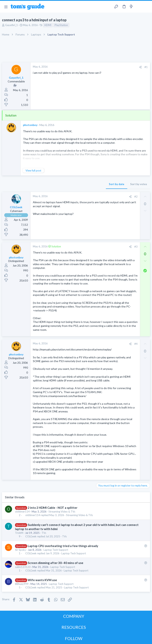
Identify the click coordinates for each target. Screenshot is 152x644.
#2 (136, 197)
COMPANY (74, 616)
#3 (136, 247)
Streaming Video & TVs (62, 512)
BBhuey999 (22, 584)
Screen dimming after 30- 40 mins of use (56, 563)
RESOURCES (74, 627)
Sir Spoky (20, 550)
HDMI (48, 25)
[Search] (147, 7)
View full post (33, 171)
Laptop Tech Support (56, 550)
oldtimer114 (22, 512)
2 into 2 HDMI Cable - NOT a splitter (53, 508)
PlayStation (61, 25)
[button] (6, 7)
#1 (146, 67)
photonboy (30, 125)
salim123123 (23, 567)
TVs (44, 533)
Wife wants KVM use (42, 580)
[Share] (140, 67)
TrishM (19, 533)
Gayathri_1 (11, 25)
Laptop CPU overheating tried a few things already (63, 546)
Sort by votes (139, 184)
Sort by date (117, 184)
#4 (136, 344)
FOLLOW (74, 638)
